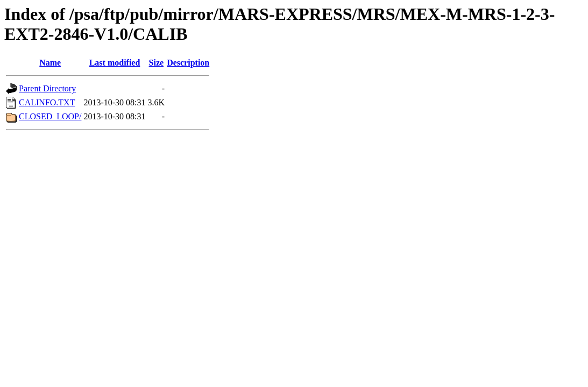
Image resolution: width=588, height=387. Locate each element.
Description (188, 63)
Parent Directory (47, 88)
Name (50, 63)
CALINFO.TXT (47, 102)
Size (157, 63)
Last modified (115, 63)
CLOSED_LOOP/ (50, 116)
